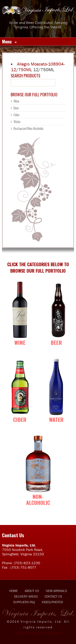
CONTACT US (53, 596)
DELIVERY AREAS (26, 596)
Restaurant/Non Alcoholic (29, 128)
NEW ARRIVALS (56, 591)
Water (17, 122)
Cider (17, 115)
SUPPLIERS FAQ (24, 602)
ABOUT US (32, 591)
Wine (16, 101)
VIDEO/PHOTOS (52, 602)
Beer (16, 108)
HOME (14, 591)
